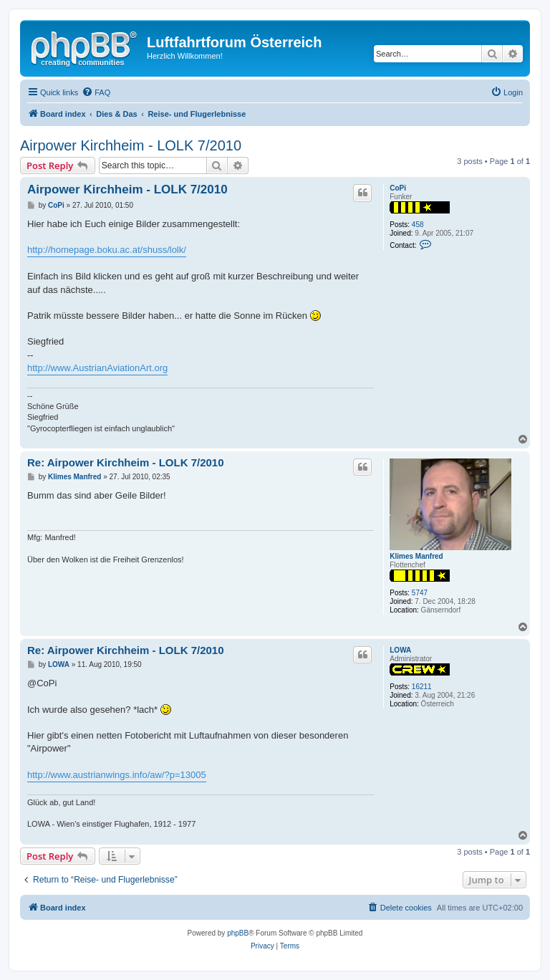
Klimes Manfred (416, 556)
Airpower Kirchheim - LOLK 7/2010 (131, 145)
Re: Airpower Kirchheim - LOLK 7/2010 (126, 462)
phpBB (238, 933)
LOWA (400, 650)
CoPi (398, 188)
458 (418, 225)
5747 (420, 593)
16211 (422, 687)
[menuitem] (96, 92)
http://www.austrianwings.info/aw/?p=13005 (117, 775)
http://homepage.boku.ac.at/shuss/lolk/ (107, 250)
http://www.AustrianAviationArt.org (97, 368)
